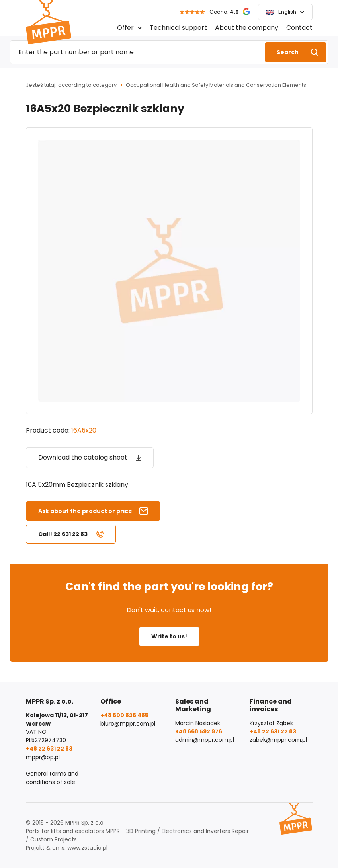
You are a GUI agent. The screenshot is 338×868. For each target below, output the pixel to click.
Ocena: (224, 12)
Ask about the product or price (85, 511)
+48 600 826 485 (124, 715)
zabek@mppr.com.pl (278, 740)
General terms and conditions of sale (52, 778)
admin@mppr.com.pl (205, 740)
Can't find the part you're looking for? (169, 586)
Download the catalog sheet (83, 457)
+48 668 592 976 (199, 731)
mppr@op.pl (43, 757)
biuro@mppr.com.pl (128, 724)
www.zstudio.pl (87, 848)
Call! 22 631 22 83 (63, 534)
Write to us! (169, 636)
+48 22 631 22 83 (49, 749)
